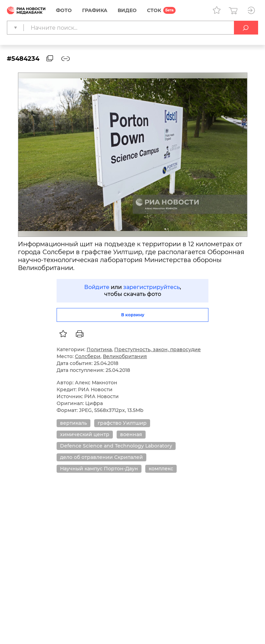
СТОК (154, 10)
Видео (127, 10)
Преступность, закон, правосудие (158, 349)
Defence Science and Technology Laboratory (116, 446)
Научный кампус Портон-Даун (99, 469)
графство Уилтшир (122, 423)
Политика (99, 349)
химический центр (85, 434)
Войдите (97, 287)
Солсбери (88, 356)
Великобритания (125, 356)
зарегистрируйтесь (151, 287)
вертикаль (73, 423)
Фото (64, 10)
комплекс (161, 469)
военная (131, 434)
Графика (95, 10)
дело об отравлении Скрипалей (101, 457)
